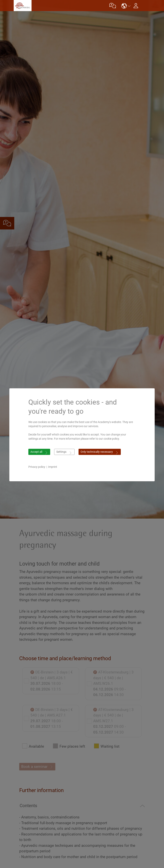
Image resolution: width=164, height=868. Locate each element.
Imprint (53, 467)
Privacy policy (37, 467)
